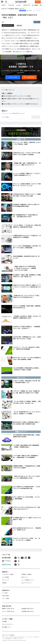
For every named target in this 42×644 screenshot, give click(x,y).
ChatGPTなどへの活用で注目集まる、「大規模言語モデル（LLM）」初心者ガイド (27, 327)
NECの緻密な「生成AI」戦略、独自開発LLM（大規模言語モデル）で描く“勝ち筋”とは (27, 276)
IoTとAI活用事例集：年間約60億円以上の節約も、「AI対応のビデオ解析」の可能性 (27, 369)
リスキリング (27, 5)
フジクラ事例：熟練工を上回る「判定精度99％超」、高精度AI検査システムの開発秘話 (26, 456)
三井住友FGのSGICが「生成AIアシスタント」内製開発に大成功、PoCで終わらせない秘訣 (27, 195)
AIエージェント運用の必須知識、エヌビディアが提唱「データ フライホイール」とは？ (27, 185)
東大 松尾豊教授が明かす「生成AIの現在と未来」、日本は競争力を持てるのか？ (25, 216)
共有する (38, 22)
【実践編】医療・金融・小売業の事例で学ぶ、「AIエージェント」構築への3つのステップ (27, 164)
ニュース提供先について (28, 580)
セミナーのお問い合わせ (8, 611)
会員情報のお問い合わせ (28, 609)
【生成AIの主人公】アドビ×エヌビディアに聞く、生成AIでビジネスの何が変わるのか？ (27, 296)
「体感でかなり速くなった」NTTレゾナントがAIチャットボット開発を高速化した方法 (27, 477)
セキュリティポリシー (8, 624)
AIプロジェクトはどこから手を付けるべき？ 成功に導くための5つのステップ (27, 508)
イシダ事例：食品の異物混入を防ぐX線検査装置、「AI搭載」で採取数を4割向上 (27, 446)
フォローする (37, 117)
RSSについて (25, 577)
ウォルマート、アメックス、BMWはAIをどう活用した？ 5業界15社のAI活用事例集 (27, 348)
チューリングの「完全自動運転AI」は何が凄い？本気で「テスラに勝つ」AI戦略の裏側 (27, 247)
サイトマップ (5, 580)
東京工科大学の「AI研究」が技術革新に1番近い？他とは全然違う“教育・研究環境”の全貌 (27, 423)
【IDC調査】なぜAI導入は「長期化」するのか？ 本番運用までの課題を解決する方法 (27, 317)
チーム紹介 (5, 593)
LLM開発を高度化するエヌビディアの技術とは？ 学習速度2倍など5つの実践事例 (27, 236)
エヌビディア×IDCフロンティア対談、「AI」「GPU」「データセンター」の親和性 (27, 539)
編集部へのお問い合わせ (8, 609)
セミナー (4, 5)
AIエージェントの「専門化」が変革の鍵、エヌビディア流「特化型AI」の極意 (27, 143)
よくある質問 (5, 577)
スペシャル (11, 5)
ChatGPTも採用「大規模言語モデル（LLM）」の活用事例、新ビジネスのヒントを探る (27, 338)
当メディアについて (26, 583)
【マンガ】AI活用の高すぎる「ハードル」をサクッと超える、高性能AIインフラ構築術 (27, 413)
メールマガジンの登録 (8, 574)
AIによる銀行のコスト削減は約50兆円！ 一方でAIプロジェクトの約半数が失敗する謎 (27, 487)
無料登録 (38, 2)
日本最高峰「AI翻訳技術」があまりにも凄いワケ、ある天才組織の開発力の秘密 (27, 205)
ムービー (19, 5)
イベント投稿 (5, 598)
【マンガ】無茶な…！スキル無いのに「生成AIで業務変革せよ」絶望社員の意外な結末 (27, 226)
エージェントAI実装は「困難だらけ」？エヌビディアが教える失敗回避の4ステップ (27, 174)
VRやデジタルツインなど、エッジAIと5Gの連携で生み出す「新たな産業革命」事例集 (27, 358)
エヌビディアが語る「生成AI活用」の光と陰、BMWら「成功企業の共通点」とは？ (27, 382)
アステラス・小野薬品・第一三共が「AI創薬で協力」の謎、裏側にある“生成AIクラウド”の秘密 (26, 392)
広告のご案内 (5, 596)
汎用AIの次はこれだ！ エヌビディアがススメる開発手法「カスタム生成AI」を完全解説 (27, 154)
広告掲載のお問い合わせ (28, 611)
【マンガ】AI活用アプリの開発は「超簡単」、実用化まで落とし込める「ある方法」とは (27, 402)
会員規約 (4, 583)
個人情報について (7, 627)
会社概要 (4, 621)
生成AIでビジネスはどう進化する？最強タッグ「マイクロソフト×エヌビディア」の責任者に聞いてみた (27, 287)
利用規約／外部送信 (26, 574)
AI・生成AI (35, 5)
